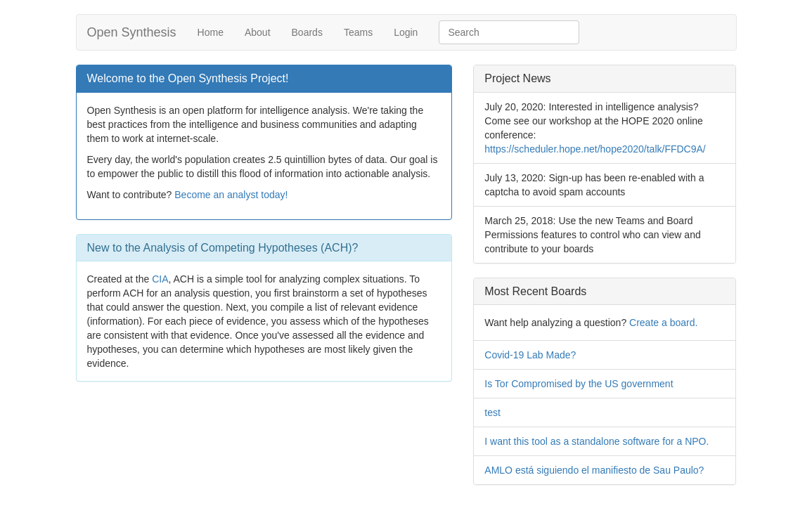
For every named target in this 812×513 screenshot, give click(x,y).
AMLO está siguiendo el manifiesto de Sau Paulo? (594, 470)
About (258, 32)
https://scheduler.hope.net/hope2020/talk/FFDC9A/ (595, 149)
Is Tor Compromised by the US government (579, 384)
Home (211, 32)
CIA (160, 279)
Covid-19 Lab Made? (530, 355)
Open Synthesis (132, 32)
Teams (358, 32)
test (492, 413)
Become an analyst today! (231, 195)
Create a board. (663, 323)
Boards (307, 32)
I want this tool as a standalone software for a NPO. (597, 441)
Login (406, 32)
